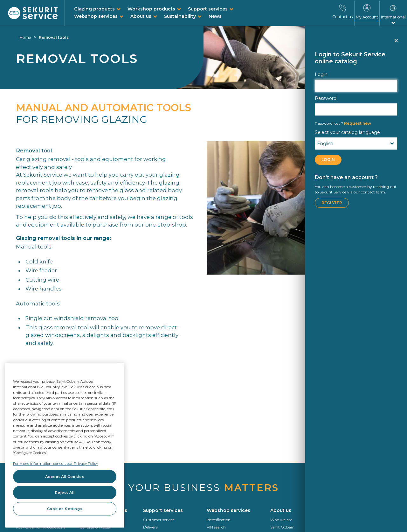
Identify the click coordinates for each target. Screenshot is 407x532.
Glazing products (94, 9)
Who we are (281, 520)
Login (321, 74)
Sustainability (180, 16)
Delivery (151, 527)
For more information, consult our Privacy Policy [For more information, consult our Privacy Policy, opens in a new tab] (55, 464)
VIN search (216, 527)
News (215, 16)
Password (326, 98)
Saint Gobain (282, 527)
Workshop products (151, 9)
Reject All (65, 493)
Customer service (159, 520)
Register (332, 203)
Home (25, 37)
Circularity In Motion (353, 520)
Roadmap (343, 527)
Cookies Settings (65, 509)
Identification (219, 520)
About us (141, 16)
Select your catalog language (347, 132)
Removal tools (54, 37)
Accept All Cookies (65, 477)
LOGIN (328, 160)
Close (396, 43)
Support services (208, 9)
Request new (343, 123)
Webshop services (96, 16)
